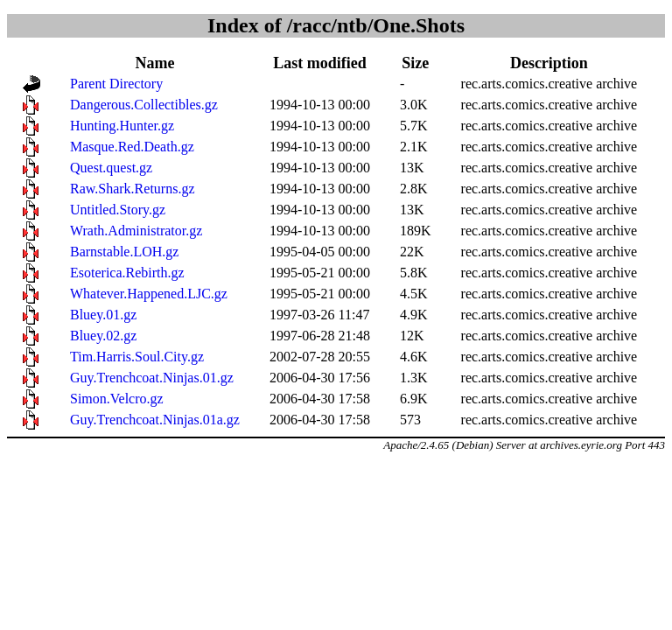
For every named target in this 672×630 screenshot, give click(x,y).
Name (154, 63)
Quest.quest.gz (111, 168)
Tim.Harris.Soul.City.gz (137, 357)
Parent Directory (116, 84)
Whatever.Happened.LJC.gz (149, 294)
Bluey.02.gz (103, 336)
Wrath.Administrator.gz (136, 231)
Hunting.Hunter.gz (122, 126)
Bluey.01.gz (103, 315)
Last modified (320, 63)
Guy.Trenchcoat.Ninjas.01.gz (152, 378)
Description (549, 63)
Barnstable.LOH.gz (124, 252)
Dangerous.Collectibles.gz (144, 105)
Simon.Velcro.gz (117, 399)
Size (415, 63)
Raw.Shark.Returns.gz (133, 189)
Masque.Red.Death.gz (132, 147)
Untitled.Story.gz (118, 210)
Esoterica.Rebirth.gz (127, 273)
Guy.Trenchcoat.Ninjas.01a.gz (155, 420)
